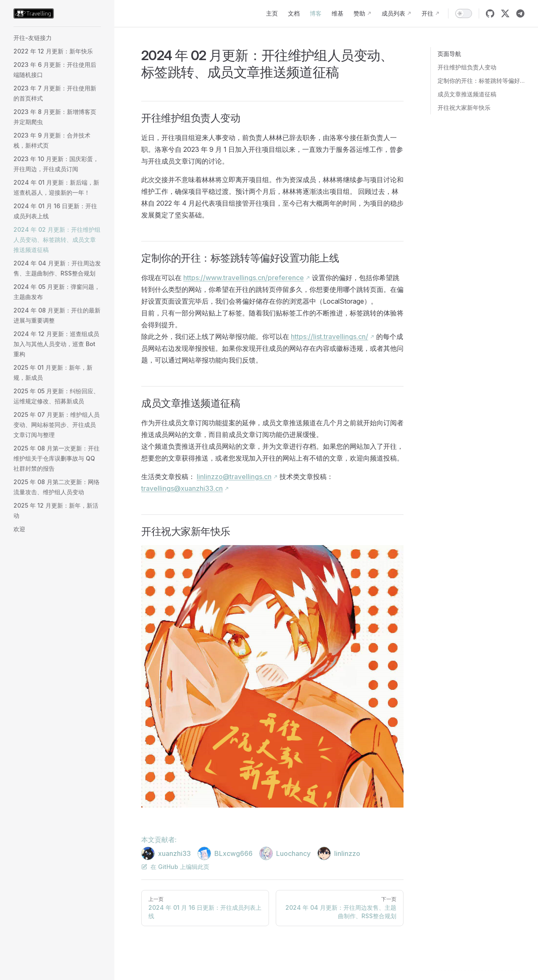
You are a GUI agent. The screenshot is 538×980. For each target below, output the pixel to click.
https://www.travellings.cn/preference (244, 278)
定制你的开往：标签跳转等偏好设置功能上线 (481, 81)
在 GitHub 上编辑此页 (175, 867)
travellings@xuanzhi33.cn (182, 488)
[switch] (464, 13)
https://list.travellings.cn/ (330, 336)
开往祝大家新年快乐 (464, 107)
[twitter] (505, 13)
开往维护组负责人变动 (467, 67)
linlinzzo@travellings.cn (234, 477)
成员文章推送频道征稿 (467, 94)
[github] (490, 13)
